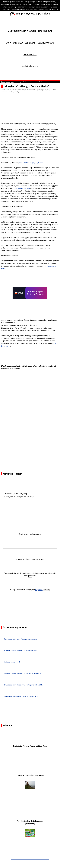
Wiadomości (30, 55)
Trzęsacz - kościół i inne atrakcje (30, 781)
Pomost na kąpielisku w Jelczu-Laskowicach (21, 696)
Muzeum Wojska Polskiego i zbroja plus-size (21, 650)
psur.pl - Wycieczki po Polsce (30, 14)
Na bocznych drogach (12, 662)
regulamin (39, 590)
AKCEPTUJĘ (53, 10)
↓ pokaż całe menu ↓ (30, 66)
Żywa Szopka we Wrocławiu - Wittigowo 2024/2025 (23, 685)
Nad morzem (45, 31)
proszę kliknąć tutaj (23, 188)
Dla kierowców (46, 43)
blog (12, 82)
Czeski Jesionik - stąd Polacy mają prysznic (20, 639)
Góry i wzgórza (14, 43)
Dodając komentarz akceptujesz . (27, 590)
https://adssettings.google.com (31, 163)
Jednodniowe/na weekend (22, 31)
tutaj (41, 7)
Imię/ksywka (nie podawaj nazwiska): (30, 559)
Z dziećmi (30, 43)
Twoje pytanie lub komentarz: (30, 534)
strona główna (5, 82)
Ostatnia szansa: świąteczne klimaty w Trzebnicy (22, 673)
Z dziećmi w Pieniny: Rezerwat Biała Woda (30, 746)
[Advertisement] (31, 116)
